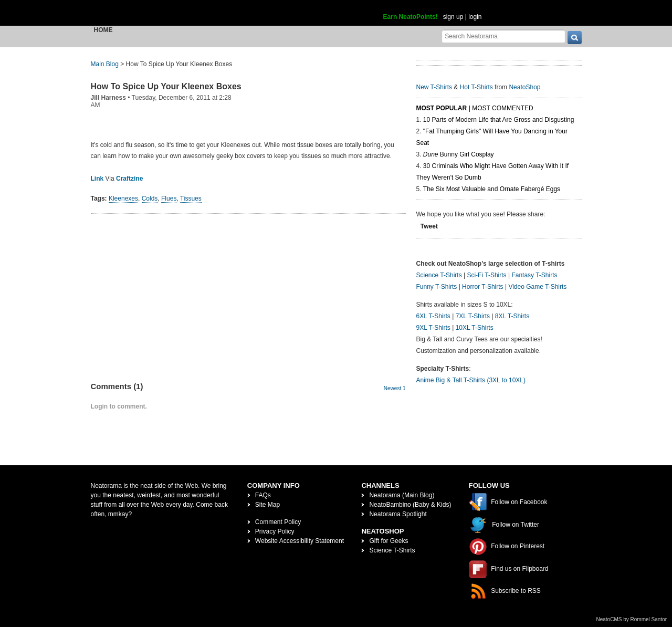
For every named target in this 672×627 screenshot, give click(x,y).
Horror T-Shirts (482, 287)
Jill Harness (108, 98)
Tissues (191, 198)
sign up (453, 17)
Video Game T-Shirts (537, 287)
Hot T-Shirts (476, 87)
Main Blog (105, 64)
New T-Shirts (434, 87)
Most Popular (442, 108)
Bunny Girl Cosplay (459, 154)
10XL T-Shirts (475, 328)
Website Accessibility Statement (300, 541)
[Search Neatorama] (503, 36)
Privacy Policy (275, 531)
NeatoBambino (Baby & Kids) (410, 505)
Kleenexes (123, 198)
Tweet (429, 226)
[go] (575, 38)
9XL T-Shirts (433, 328)
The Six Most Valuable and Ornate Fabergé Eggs (492, 189)
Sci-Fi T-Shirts (486, 275)
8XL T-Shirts (512, 316)
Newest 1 (395, 388)
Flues (169, 198)
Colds (150, 198)
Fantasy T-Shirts (534, 275)
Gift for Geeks (388, 541)
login (475, 17)
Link (97, 179)
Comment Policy (278, 522)
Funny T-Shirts (437, 287)
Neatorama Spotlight (398, 514)
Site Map (267, 505)
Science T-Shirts (439, 275)
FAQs (263, 495)
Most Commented (502, 108)
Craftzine (129, 179)
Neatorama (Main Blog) (402, 495)
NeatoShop (524, 87)
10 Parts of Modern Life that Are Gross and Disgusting (498, 120)
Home (103, 30)
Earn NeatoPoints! (411, 17)
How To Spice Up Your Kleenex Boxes (166, 86)
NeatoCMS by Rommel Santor (632, 619)
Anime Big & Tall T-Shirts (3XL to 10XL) (471, 380)
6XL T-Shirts (433, 316)
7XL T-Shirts (473, 316)
